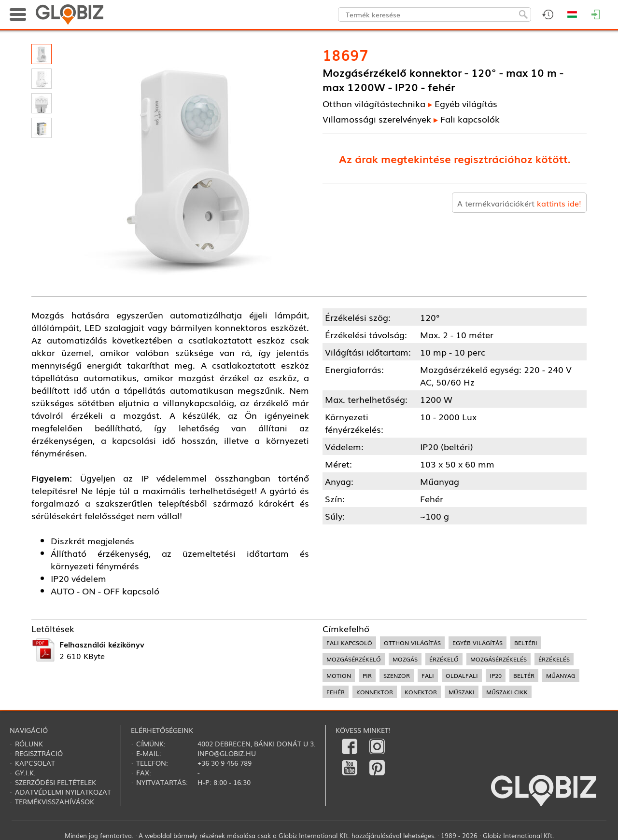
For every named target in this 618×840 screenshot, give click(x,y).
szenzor (397, 675)
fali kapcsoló (349, 643)
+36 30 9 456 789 (225, 763)
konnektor (375, 692)
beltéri (526, 643)
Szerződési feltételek (56, 782)
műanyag (561, 675)
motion (339, 675)
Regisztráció (39, 753)
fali (428, 675)
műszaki (462, 692)
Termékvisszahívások (55, 801)
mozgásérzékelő (354, 659)
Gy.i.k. (25, 772)
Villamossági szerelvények (377, 119)
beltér (524, 675)
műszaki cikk (507, 692)
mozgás (405, 659)
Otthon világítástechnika (374, 103)
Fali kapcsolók (470, 119)
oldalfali (462, 675)
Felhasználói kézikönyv (102, 644)
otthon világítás (412, 643)
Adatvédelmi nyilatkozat (63, 792)
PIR (367, 675)
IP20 (496, 675)
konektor (421, 692)
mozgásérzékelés (499, 659)
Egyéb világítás (466, 103)
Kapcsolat (35, 763)
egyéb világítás (478, 643)
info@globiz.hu (227, 753)
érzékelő (444, 659)
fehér (336, 692)
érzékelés (554, 659)
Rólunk (29, 744)
